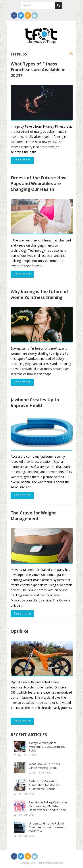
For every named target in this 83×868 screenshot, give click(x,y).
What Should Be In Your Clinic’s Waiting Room (44, 766)
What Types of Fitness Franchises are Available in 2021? (38, 70)
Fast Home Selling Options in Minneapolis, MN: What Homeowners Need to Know (48, 806)
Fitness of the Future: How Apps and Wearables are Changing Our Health (39, 183)
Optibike (20, 631)
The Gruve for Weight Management (33, 516)
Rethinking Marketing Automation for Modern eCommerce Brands (44, 785)
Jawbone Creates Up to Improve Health (35, 402)
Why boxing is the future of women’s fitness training (40, 294)
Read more (22, 160)
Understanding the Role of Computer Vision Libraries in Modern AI (48, 827)
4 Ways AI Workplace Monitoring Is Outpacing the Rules (47, 747)
